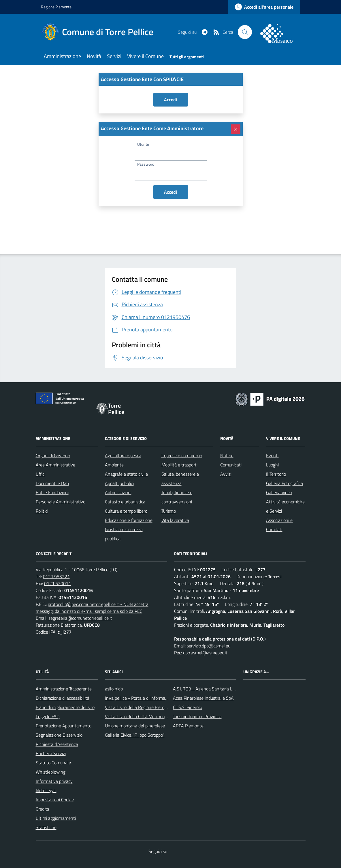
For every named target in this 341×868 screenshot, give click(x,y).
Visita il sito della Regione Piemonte (139, 707)
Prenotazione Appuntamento (64, 726)
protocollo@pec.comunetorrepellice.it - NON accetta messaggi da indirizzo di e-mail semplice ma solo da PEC (92, 608)
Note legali (46, 790)
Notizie (227, 456)
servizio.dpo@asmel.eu (209, 646)
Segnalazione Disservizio (59, 735)
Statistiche (46, 827)
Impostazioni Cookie (55, 800)
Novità (94, 56)
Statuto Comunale (53, 763)
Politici (42, 511)
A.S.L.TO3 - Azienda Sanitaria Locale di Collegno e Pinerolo (229, 689)
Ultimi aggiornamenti (56, 818)
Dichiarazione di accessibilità (63, 698)
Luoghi (272, 465)
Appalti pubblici (119, 483)
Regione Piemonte (56, 7)
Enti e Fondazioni (52, 492)
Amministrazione (62, 56)
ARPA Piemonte (188, 726)
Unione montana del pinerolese (135, 726)
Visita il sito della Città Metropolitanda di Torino (150, 716)
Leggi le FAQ (48, 716)
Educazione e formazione (129, 520)
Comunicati (231, 465)
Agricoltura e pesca (123, 456)
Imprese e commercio (182, 456)
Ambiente (114, 465)
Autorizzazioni (118, 492)
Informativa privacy (54, 781)
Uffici (40, 474)
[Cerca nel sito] (245, 32)
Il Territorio (276, 474)
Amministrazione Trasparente (64, 689)
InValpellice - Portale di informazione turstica (148, 698)
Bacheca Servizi (51, 753)
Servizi (114, 56)
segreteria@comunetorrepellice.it (80, 618)
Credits (42, 809)
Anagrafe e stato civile (126, 474)
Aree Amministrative (55, 465)
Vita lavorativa (175, 520)
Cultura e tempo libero (126, 511)
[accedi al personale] (264, 7)
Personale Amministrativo (61, 502)
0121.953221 (56, 576)
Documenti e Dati (52, 483)
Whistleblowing (51, 772)
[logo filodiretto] (280, 32)
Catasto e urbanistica (125, 502)
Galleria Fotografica (285, 483)
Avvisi (226, 474)
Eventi (272, 456)
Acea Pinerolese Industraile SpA (203, 698)
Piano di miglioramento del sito (65, 707)
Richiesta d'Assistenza (57, 744)
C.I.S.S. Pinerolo (188, 707)
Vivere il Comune (145, 56)
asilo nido (114, 689)
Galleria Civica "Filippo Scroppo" (135, 735)
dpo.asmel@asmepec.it (205, 653)
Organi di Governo (53, 456)
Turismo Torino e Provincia (197, 716)
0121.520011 (58, 583)
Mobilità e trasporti (179, 465)
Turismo (169, 511)
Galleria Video (279, 492)
